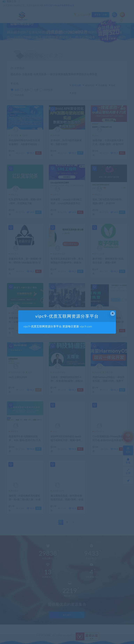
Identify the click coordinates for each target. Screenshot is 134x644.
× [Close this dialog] (113, 313)
